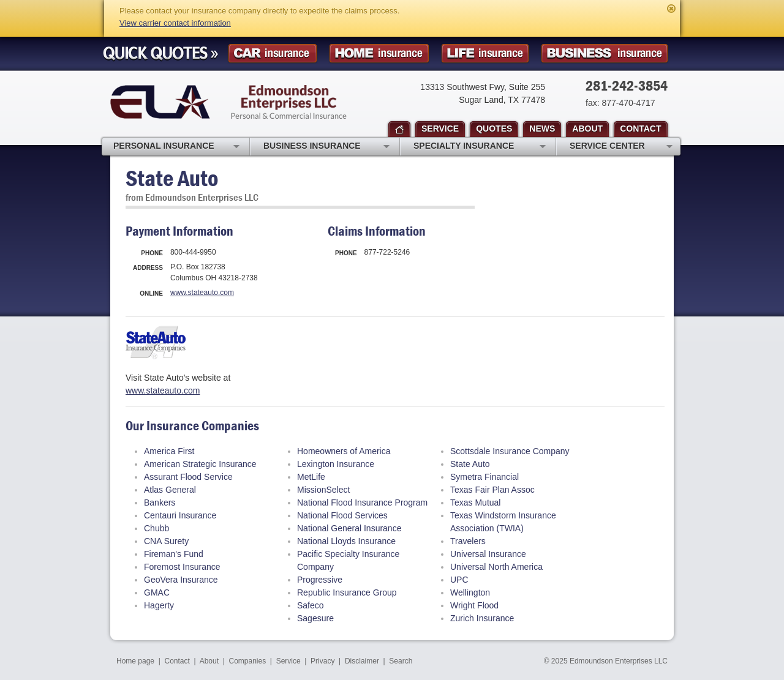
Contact (177, 661)
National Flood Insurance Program (362, 503)
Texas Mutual (475, 503)
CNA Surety (166, 541)
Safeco (311, 605)
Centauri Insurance (180, 515)
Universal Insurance (488, 554)
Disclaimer (362, 661)
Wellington (470, 592)
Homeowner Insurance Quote (379, 54)
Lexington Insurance (336, 464)
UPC (459, 580)
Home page (135, 661)
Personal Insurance (176, 147)
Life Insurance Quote (485, 54)
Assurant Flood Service (188, 477)
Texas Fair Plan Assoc (492, 490)
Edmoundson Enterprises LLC (228, 102)
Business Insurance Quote (605, 54)
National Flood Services (342, 515)
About (209, 661)
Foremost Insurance (182, 567)
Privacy (322, 661)
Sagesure (315, 618)
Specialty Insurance (480, 147)
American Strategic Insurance (200, 464)
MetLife (311, 477)
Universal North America (496, 567)
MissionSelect (323, 490)
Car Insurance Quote (273, 54)
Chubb (156, 528)
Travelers (468, 541)
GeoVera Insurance (181, 580)
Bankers (160, 503)
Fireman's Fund (174, 554)
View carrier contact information (175, 23)
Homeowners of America (344, 451)
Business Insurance (326, 147)
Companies (247, 661)
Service (288, 661)
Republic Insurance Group (347, 592)
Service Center (621, 147)
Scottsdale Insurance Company (510, 451)
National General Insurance (349, 528)
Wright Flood (474, 605)
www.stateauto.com (202, 293)
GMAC (157, 592)
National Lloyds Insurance (346, 541)
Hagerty (159, 605)
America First (169, 451)
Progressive (320, 580)
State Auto (470, 464)
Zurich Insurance (482, 618)
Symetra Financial (484, 477)
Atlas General (170, 490)
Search (401, 661)
